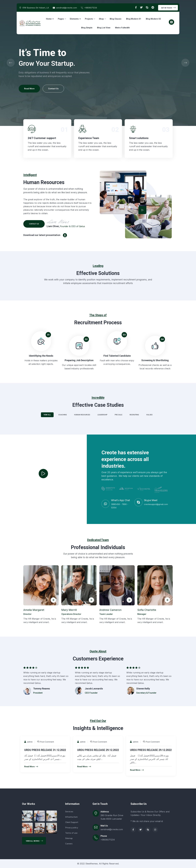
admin (28, 742)
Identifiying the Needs (41, 356)
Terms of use (71, 833)
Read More (29, 89)
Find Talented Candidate (117, 356)
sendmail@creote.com (67, 8)
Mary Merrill (69, 610)
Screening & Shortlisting (155, 360)
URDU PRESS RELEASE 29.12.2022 (98, 750)
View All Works (34, 841)
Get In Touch (168, 8)
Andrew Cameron (110, 610)
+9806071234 (91, 8)
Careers (69, 844)
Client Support (72, 822)
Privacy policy (72, 828)
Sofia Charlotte (147, 610)
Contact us (34, 224)
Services (69, 812)
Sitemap (69, 838)
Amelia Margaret (34, 610)
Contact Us (53, 89)
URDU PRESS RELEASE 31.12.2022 (45, 750)
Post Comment (47, 742)
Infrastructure (71, 817)
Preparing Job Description (79, 360)
